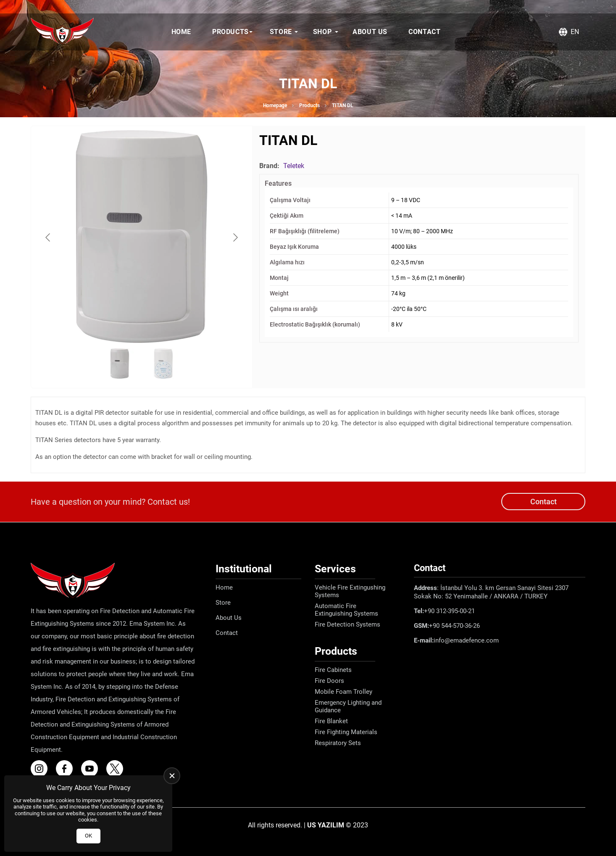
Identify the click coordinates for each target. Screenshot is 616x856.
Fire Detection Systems (347, 624)
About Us (370, 32)
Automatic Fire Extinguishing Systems (346, 610)
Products (230, 32)
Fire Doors (329, 681)
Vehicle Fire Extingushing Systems (350, 591)
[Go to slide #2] (163, 363)
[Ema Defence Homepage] (62, 32)
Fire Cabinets (333, 670)
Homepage (275, 105)
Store (281, 32)
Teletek (294, 166)
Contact (424, 32)
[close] (172, 776)
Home (181, 32)
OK (88, 836)
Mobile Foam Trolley (344, 692)
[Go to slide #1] (120, 363)
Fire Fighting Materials (346, 732)
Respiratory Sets (338, 743)
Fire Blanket (331, 721)
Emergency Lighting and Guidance (348, 706)
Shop (322, 32)
